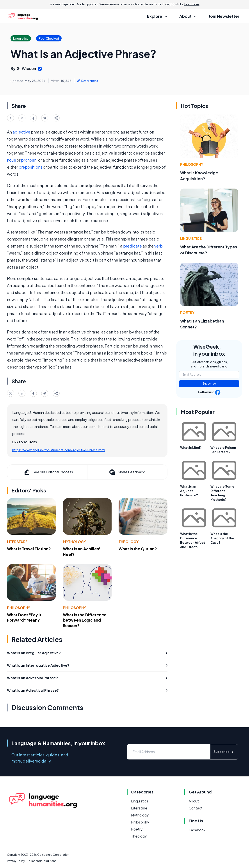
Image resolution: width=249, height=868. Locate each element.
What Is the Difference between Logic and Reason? (85, 620)
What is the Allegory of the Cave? (222, 538)
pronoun (29, 160)
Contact (196, 808)
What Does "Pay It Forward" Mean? (24, 617)
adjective (21, 132)
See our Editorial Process (48, 472)
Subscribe (209, 384)
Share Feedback (127, 472)
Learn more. (192, 4)
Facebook (197, 830)
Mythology (74, 542)
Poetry (187, 313)
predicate (133, 246)
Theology (129, 542)
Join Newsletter (224, 16)
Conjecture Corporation (53, 855)
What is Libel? (191, 447)
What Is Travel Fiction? (29, 549)
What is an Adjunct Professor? (189, 491)
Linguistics (191, 238)
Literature (17, 542)
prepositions (30, 167)
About (194, 801)
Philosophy (19, 608)
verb (158, 246)
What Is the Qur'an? (138, 549)
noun (12, 160)
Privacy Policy (16, 861)
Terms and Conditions (42, 861)
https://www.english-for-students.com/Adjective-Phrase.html (59, 450)
